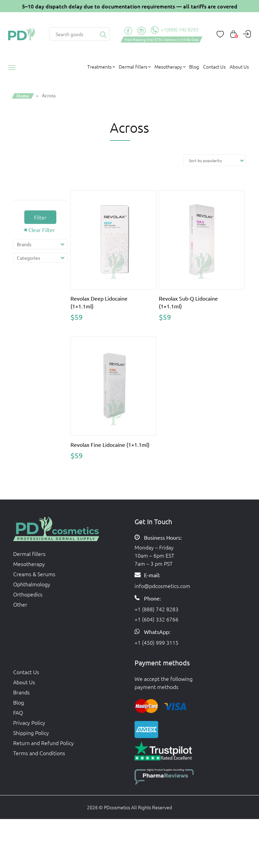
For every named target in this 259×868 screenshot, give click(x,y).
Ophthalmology (32, 584)
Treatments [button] (99, 67)
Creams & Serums (34, 574)
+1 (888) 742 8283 (156, 609)
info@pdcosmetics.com (162, 586)
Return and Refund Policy (44, 743)
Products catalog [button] (14, 68)
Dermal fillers (29, 554)
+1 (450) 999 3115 (156, 642)
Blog (194, 67)
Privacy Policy (29, 722)
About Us (239, 67)
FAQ (18, 712)
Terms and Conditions (39, 753)
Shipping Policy (31, 733)
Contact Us (214, 67)
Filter (40, 217)
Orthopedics (28, 594)
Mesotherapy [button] (168, 67)
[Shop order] (215, 160)
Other (20, 604)
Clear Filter (42, 230)
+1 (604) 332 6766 (156, 619)
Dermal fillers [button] (133, 67)
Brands (21, 692)
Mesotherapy (29, 564)
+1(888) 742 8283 (175, 30)
